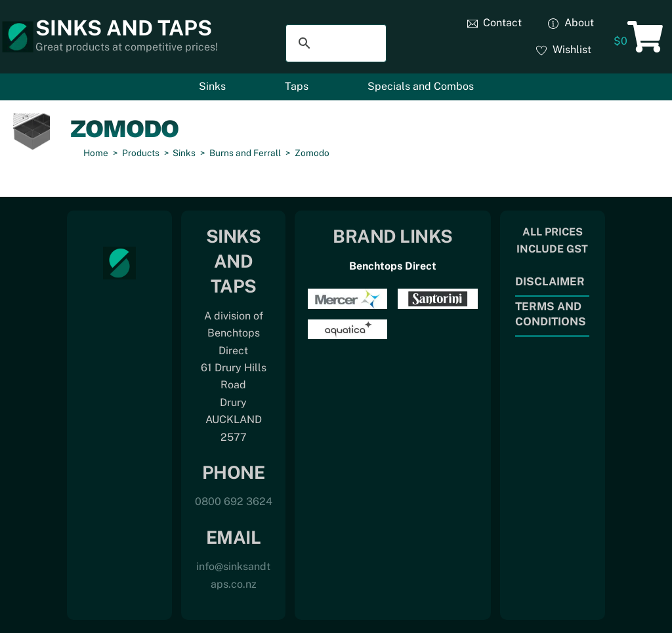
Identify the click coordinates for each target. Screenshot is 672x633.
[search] (334, 43)
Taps (297, 86)
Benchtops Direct (393, 266)
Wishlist (564, 50)
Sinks (212, 86)
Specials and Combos (421, 86)
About (571, 23)
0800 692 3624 (234, 501)
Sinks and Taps (124, 28)
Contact (495, 23)
